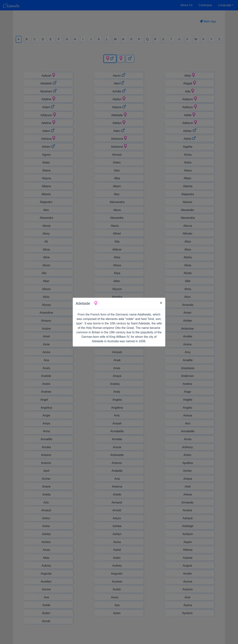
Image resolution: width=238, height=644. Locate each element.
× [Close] (161, 303)
